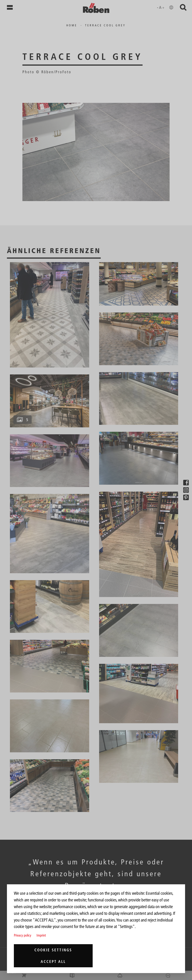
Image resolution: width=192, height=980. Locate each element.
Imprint (41, 935)
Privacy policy (23, 935)
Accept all (53, 962)
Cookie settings (53, 950)
